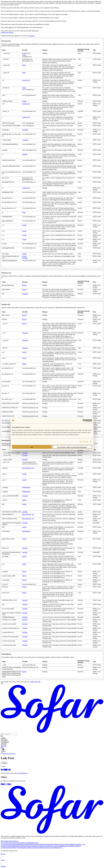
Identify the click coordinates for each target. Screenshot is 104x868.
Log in (3, 750)
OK (32, 447)
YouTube (25, 258)
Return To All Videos (8, 754)
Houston (30, 846)
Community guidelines (26, 843)
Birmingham (38, 844)
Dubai (11, 846)
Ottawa (20, 848)
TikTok (24, 364)
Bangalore (22, 844)
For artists (4, 740)
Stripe (24, 65)
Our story (4, 843)
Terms (3, 860)
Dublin (14, 846)
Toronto (44, 848)
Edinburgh (19, 846)
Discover (4, 744)
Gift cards (4, 746)
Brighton (49, 844)
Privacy (3, 854)
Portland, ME (26, 848)
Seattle (40, 848)
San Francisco (34, 848)
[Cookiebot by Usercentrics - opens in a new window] (84, 421)
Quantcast (25, 333)
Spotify (24, 556)
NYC (16, 848)
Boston (44, 844)
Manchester (67, 846)
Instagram (25, 294)
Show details (84, 442)
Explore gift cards (35, 682)
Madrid (61, 846)
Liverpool (44, 846)
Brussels (58, 844)
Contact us (15, 841)
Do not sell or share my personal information (72, 447)
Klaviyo (25, 285)
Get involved (5, 742)
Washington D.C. (58, 848)
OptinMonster (26, 487)
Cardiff (71, 844)
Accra (2, 844)
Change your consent (7, 32)
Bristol (54, 844)
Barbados (28, 844)
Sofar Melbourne (23, 773)
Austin (17, 844)
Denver (7, 846)
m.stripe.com (26, 80)
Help (2, 747)
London (49, 846)
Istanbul (35, 846)
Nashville (11, 848)
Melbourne (73, 846)
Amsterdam (8, 844)
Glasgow (25, 846)
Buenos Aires (65, 844)
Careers (10, 841)
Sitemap (3, 866)
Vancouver (50, 848)
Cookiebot (31, 36)
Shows (3, 738)
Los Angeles (55, 846)
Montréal (6, 848)
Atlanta (13, 844)
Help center (4, 841)
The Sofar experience (13, 843)
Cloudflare (25, 130)
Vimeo (24, 55)
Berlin (33, 844)
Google (24, 101)
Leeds (39, 846)
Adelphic (25, 154)
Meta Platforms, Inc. (28, 468)
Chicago (75, 844)
